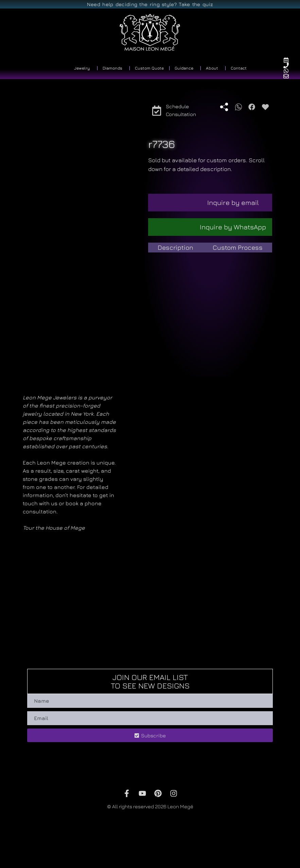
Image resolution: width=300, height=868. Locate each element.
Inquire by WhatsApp (233, 227)
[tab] (176, 248)
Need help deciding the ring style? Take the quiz (150, 4)
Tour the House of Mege (54, 528)
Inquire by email (233, 202)
